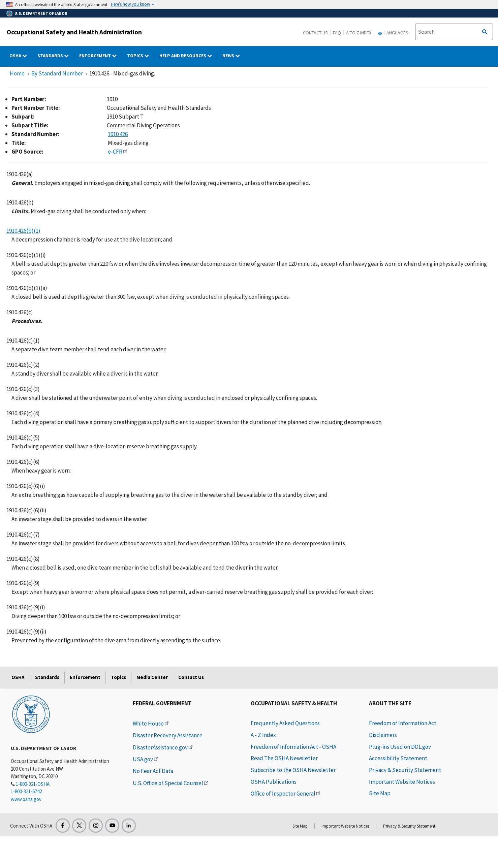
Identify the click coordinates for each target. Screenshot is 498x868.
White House (151, 724)
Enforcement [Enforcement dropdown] (101, 56)
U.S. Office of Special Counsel (171, 783)
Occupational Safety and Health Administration (74, 32)
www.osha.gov (26, 799)
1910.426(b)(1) (23, 231)
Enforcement (85, 677)
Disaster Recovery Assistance (168, 735)
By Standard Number (57, 73)
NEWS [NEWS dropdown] (234, 56)
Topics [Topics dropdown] (141, 56)
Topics (118, 677)
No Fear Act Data (153, 771)
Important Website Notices (402, 782)
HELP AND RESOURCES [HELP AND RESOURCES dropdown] (188, 56)
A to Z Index (359, 33)
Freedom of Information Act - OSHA (293, 747)
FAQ (337, 33)
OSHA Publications (274, 782)
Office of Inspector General (286, 794)
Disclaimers (383, 735)
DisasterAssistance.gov (163, 747)
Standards (47, 677)
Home (17, 73)
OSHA (18, 677)
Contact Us (315, 33)
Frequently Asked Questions (285, 723)
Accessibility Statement (398, 758)
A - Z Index (263, 735)
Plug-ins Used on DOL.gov (400, 747)
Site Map (380, 793)
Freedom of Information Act (403, 723)
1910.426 (118, 134)
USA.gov (146, 759)
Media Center (152, 677)
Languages (392, 33)
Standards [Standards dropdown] (56, 56)
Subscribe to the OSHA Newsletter (293, 770)
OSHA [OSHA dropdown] (21, 56)
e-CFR (118, 152)
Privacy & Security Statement (405, 770)
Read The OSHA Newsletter (284, 758)
